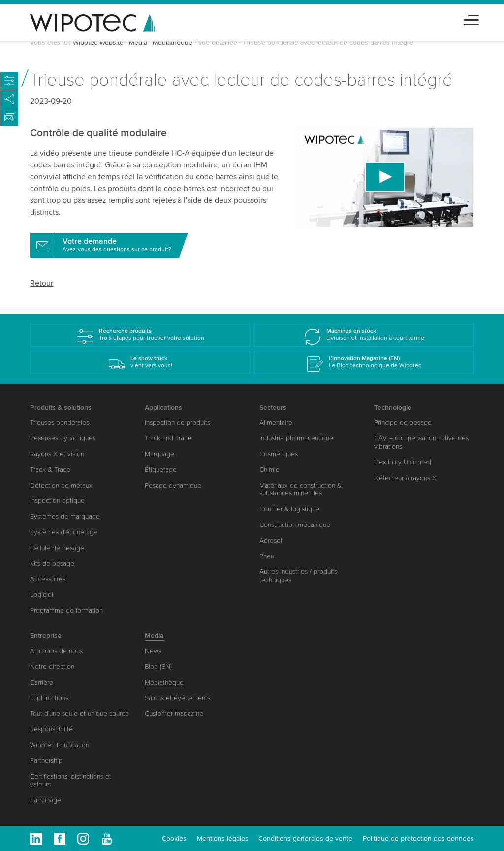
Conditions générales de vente (305, 838)
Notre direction (52, 667)
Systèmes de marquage (65, 516)
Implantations (49, 698)
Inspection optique (57, 501)
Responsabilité (51, 729)
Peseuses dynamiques (63, 438)
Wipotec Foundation (60, 745)
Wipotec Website (98, 43)
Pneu (267, 556)
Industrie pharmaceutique (296, 438)
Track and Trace (168, 438)
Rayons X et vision (57, 454)
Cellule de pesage (57, 548)
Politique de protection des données (418, 838)
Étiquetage (161, 470)
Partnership (46, 761)
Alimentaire (276, 422)
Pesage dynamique (173, 485)
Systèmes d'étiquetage (64, 532)
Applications (163, 408)
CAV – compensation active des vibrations (421, 442)
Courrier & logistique (289, 509)
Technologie (393, 408)
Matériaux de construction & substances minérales (300, 490)
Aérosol (271, 540)
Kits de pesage (52, 564)
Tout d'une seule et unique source (79, 713)
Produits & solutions (61, 408)
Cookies (174, 838)
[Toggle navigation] (471, 18)
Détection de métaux (61, 485)
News (153, 651)
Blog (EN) (158, 667)
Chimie (269, 470)
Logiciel (42, 595)
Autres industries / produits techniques (298, 576)
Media (138, 43)
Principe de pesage (403, 422)
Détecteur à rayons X (405, 478)
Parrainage (46, 800)
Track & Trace (50, 470)
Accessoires (48, 579)
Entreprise (46, 636)
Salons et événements (177, 698)
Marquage (159, 454)
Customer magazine (174, 713)
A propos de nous (56, 651)
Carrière (42, 682)
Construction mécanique (295, 525)
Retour (42, 283)
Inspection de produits (177, 422)
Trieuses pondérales (60, 422)
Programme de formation (66, 610)
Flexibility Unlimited (403, 462)
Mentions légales (223, 838)
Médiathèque (173, 43)
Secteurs (273, 408)
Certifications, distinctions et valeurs (71, 781)
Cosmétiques (279, 454)
